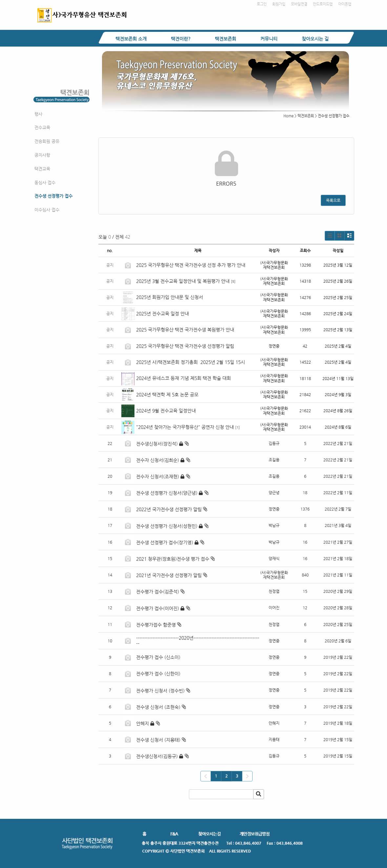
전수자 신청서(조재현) (158, 476)
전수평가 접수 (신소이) (158, 657)
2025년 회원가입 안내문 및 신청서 (170, 297)
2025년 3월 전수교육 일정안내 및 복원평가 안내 (183, 281)
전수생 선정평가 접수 (53, 196)
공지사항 (42, 155)
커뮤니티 (269, 39)
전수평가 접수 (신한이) (158, 674)
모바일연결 (299, 4)
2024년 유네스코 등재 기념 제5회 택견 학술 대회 (183, 378)
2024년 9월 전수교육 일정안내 (166, 411)
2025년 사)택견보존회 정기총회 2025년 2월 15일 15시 (191, 362)
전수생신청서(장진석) (157, 444)
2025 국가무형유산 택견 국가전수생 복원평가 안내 (185, 330)
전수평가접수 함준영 (156, 625)
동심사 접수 (45, 182)
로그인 (262, 4)
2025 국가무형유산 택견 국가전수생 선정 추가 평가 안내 (191, 265)
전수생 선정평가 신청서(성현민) (167, 526)
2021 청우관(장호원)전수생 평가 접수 (173, 559)
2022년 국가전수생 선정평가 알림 (169, 509)
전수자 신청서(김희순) (158, 460)
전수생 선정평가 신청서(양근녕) (167, 493)
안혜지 (143, 723)
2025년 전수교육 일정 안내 (163, 313)
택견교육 (42, 169)
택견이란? (181, 39)
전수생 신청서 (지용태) (158, 740)
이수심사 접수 (47, 210)
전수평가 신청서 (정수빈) (160, 691)
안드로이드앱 (323, 4)
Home (288, 116)
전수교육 (42, 127)
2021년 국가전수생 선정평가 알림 (169, 575)
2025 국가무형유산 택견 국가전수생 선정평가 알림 (185, 346)
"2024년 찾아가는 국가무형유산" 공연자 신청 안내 (185, 427)
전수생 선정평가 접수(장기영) (165, 542)
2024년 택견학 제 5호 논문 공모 (167, 394)
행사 (38, 114)
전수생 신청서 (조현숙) (158, 707)
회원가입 (279, 4)
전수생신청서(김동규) (157, 756)
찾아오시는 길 (315, 39)
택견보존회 (225, 39)
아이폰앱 (345, 4)
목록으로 (333, 200)
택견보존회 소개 (131, 39)
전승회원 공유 (47, 141)
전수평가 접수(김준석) (158, 592)
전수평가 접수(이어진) (158, 608)
